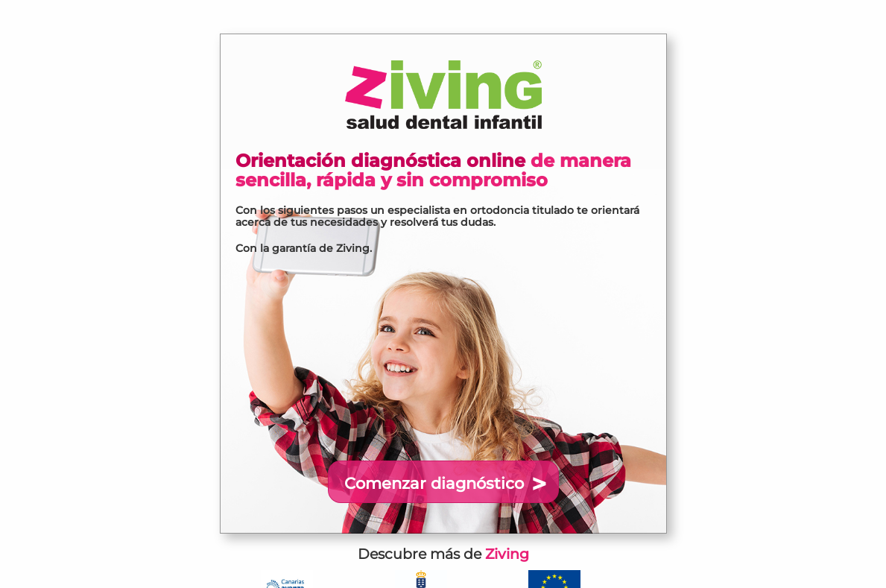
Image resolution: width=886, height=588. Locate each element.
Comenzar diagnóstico (434, 483)
